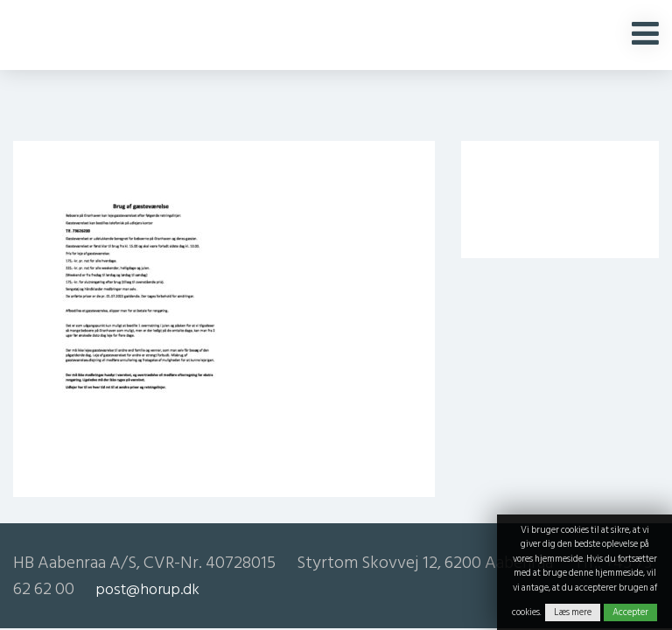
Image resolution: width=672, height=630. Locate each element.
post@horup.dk (147, 589)
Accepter (630, 612)
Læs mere (573, 612)
